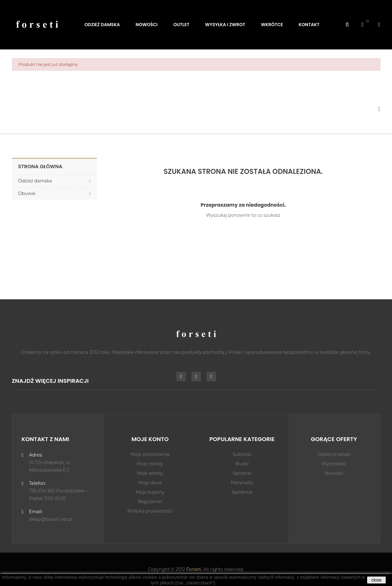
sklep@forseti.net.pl (51, 519)
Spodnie (242, 473)
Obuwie (27, 193)
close (376, 580)
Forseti (194, 569)
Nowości (334, 473)
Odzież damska (35, 181)
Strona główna (40, 167)
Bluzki (242, 464)
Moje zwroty (150, 464)
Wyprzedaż (334, 464)
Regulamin (150, 502)
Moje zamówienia (150, 454)
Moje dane (150, 483)
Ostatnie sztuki (334, 454)
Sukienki (242, 454)
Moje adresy (150, 473)
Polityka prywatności (150, 511)
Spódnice (242, 492)
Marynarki (242, 483)
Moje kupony (150, 492)
